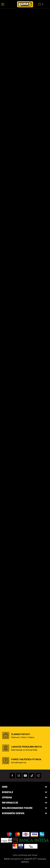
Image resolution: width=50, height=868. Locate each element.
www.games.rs (17, 859)
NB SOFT (33, 859)
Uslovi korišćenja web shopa (25, 855)
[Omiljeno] (41, 5)
